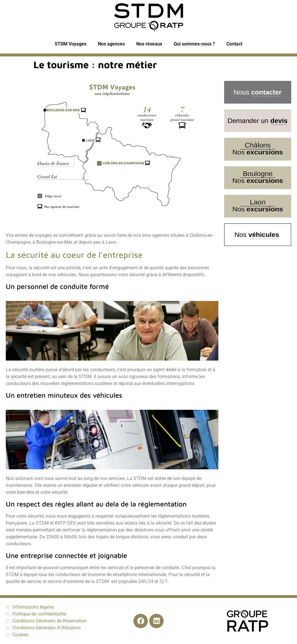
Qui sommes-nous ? (194, 44)
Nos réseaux (149, 44)
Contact (234, 44)
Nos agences (111, 44)
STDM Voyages (71, 44)
